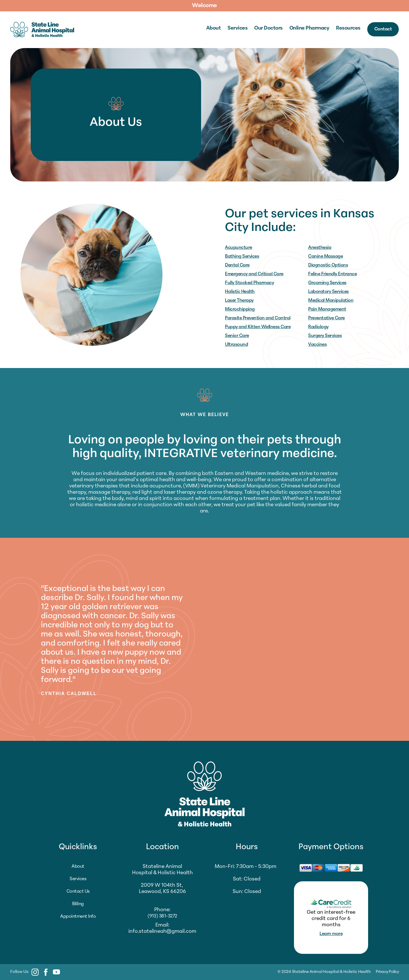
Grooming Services (327, 283)
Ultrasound (236, 345)
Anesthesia (320, 248)
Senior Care (237, 336)
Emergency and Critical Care (254, 274)
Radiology (318, 327)
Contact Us (78, 892)
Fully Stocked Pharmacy (249, 283)
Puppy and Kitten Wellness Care (258, 327)
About (78, 867)
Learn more (331, 934)
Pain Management (327, 309)
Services (78, 879)
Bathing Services (242, 257)
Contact (383, 29)
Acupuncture (239, 248)
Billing (78, 904)
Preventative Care (326, 318)
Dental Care (237, 265)
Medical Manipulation (331, 301)
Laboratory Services (328, 292)
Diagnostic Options (328, 265)
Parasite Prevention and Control (258, 318)
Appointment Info (78, 917)
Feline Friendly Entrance (332, 274)
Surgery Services (325, 336)
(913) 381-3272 (162, 916)
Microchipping (240, 309)
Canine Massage (325, 257)
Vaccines (317, 345)
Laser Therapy (239, 301)
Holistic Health (240, 292)
